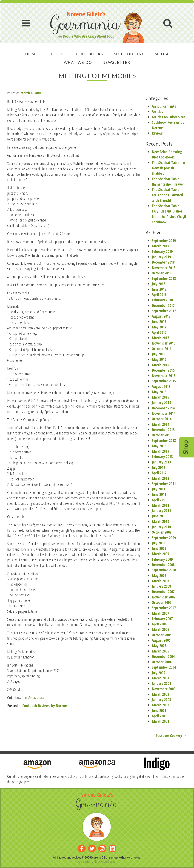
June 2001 (159, 710)
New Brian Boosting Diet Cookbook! (167, 154)
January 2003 (161, 700)
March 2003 (160, 694)
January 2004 (161, 683)
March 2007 (160, 613)
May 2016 (159, 359)
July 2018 (158, 284)
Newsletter (116, 62)
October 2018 (162, 273)
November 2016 (164, 343)
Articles (157, 111)
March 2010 (160, 521)
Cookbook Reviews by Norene (45, 706)
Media (162, 54)
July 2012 (158, 467)
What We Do (78, 62)
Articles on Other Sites (169, 117)
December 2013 (163, 430)
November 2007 (164, 597)
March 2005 (160, 651)
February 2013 (162, 456)
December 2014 (163, 408)
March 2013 (160, 451)
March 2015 (160, 397)
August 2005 (161, 640)
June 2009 (159, 548)
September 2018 (164, 278)
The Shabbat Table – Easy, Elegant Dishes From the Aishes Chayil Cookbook (169, 214)
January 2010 (161, 527)
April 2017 (159, 332)
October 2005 (162, 635)
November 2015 (164, 375)
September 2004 (164, 667)
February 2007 (162, 619)
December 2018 (163, 262)
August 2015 (161, 386)
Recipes (57, 54)
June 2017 (159, 321)
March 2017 (160, 338)
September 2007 (164, 608)
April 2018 (159, 295)
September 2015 (164, 381)
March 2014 (160, 424)
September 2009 (164, 538)
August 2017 (161, 316)
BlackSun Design (106, 862)
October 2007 (162, 602)
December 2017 (163, 305)
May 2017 (159, 327)
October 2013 (162, 435)
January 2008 (161, 586)
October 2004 (162, 662)
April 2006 (159, 624)
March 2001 (160, 721)
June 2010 (159, 516)
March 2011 (160, 505)
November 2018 (164, 268)
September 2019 (164, 240)
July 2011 (158, 489)
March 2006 (160, 629)
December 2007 (163, 591)
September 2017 (164, 311)
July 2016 (158, 354)
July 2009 (158, 543)
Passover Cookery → (171, 735)
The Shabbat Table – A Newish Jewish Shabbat (168, 168)
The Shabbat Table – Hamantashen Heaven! (169, 181)
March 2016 (160, 365)
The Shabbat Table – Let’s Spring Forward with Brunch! (167, 195)
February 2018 (162, 300)
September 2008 (164, 570)
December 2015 (163, 370)
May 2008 (159, 575)
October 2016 (162, 349)
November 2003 (164, 689)
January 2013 (161, 462)
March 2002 (160, 705)
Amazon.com (38, 697)
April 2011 (159, 500)
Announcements (164, 106)
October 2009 (162, 532)
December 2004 (163, 656)
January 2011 (161, 510)
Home (32, 54)
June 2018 (159, 289)
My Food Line (129, 54)
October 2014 (162, 419)
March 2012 (160, 478)
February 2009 (162, 559)
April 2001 (159, 716)
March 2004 (160, 678)
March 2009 (160, 554)
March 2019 (160, 246)
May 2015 (159, 392)
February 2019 (162, 251)
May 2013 (159, 446)
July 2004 (158, 673)
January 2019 (161, 257)
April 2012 (159, 473)
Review (157, 133)
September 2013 (164, 440)
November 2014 (164, 413)
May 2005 (159, 645)
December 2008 (163, 565)
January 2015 (161, 403)
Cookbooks (90, 54)
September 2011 (164, 484)
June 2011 (159, 494)
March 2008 (160, 581)
